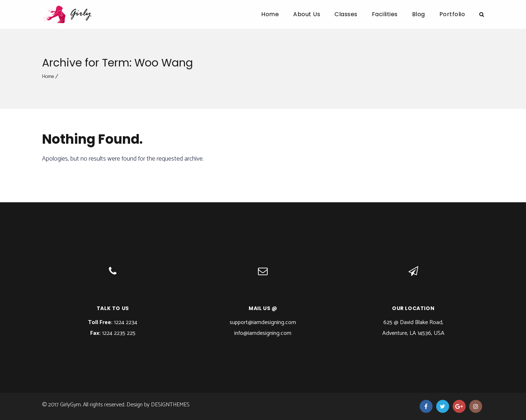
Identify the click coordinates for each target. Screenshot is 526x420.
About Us (307, 14)
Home (270, 14)
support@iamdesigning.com (263, 322)
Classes (346, 14)
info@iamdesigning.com (263, 333)
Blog (419, 14)
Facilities (385, 14)
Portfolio (452, 14)
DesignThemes (170, 405)
